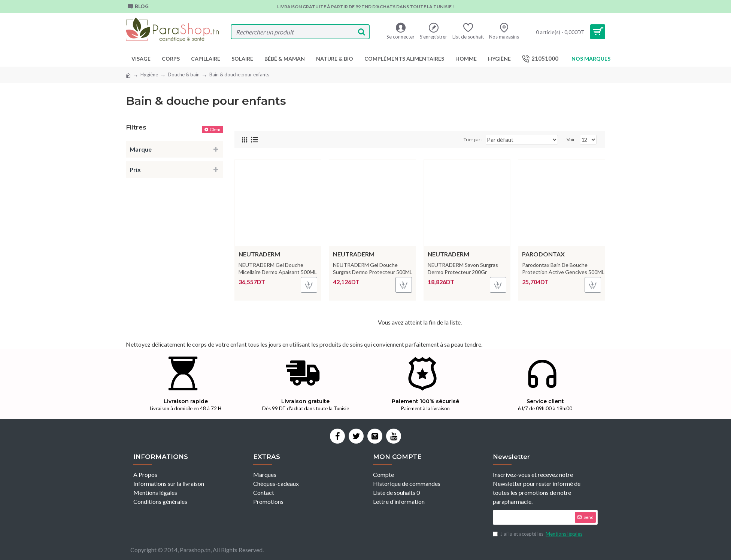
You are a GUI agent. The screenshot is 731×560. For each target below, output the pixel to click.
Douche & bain (184, 74)
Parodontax (543, 254)
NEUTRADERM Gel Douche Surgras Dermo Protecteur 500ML (373, 268)
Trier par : (485, 139)
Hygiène (149, 74)
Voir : (573, 139)
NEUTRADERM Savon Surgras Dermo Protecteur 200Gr (463, 268)
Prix (135, 169)
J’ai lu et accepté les (538, 534)
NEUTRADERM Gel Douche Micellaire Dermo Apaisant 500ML (278, 268)
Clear (215, 129)
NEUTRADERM (259, 254)
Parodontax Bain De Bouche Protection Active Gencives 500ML (563, 268)
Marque (141, 149)
